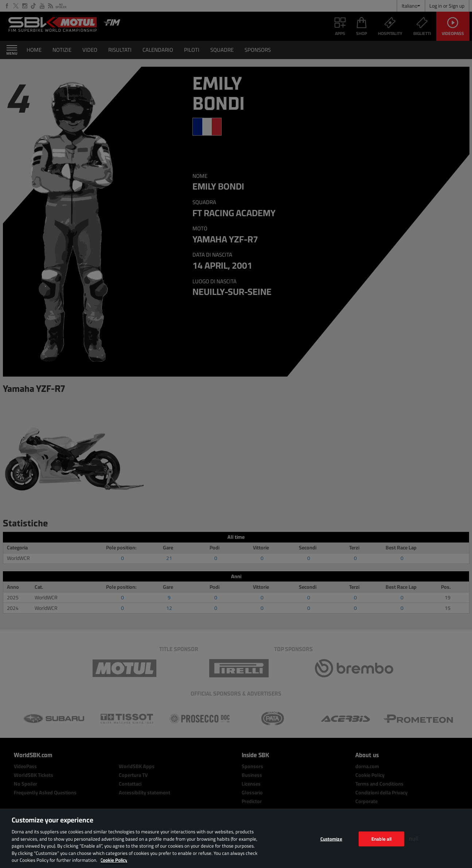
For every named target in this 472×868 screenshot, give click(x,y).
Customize (331, 838)
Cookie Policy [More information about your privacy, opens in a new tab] (114, 860)
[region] (236, 838)
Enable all (381, 838)
